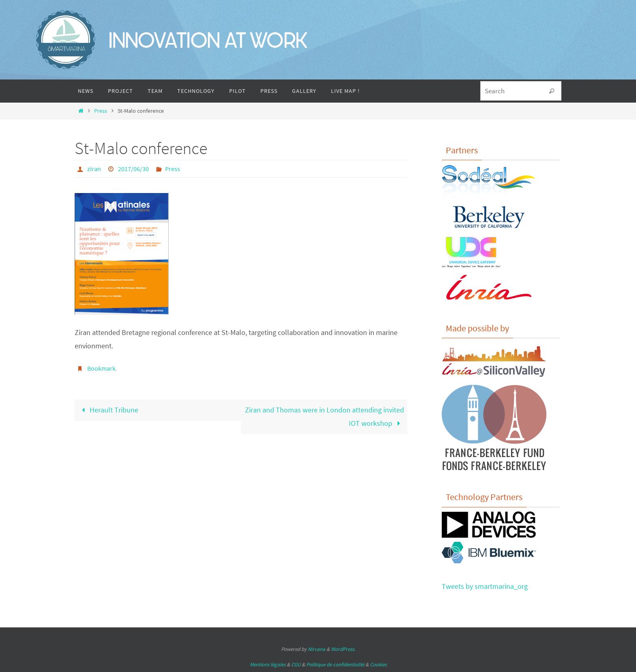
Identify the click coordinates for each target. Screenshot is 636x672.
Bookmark (101, 368)
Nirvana (317, 649)
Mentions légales (268, 664)
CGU (296, 664)
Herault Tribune (108, 410)
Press (101, 111)
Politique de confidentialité (335, 664)
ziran (94, 169)
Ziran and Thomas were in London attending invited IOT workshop (324, 416)
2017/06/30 (133, 169)
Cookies (378, 664)
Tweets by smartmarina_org (485, 586)
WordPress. (343, 649)
